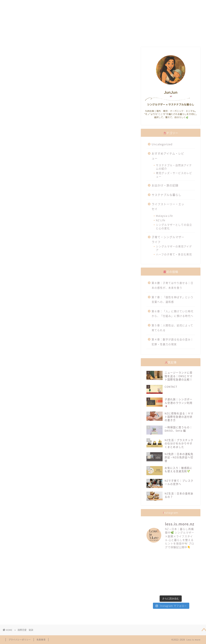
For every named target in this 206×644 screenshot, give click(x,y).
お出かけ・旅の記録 (165, 185)
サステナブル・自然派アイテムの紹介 (174, 167)
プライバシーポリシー (20, 640)
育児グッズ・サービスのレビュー (174, 175)
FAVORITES (59, 5)
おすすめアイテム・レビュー (168, 156)
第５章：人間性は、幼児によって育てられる (172, 328)
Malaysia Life (164, 216)
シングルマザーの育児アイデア (174, 248)
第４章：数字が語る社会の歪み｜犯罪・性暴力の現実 (173, 342)
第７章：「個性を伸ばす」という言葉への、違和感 (173, 299)
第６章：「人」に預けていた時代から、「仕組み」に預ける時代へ (173, 314)
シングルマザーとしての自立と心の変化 (174, 226)
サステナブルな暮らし (166, 195)
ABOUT (22, 5)
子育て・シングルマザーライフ (168, 239)
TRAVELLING (136, 5)
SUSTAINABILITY (97, 5)
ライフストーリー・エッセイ (168, 206)
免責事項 (41, 640)
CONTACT (174, 5)
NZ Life (161, 220)
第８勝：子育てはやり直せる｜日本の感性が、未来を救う (173, 285)
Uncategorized (162, 144)
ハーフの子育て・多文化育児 (174, 254)
